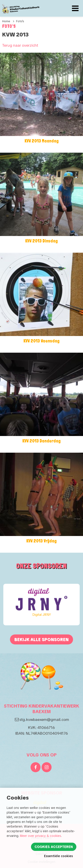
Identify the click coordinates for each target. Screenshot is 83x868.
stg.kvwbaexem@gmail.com (44, 719)
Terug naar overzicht (20, 45)
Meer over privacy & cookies (41, 836)
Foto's (20, 21)
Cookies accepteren (54, 847)
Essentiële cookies (58, 856)
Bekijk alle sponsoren (41, 639)
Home (6, 21)
